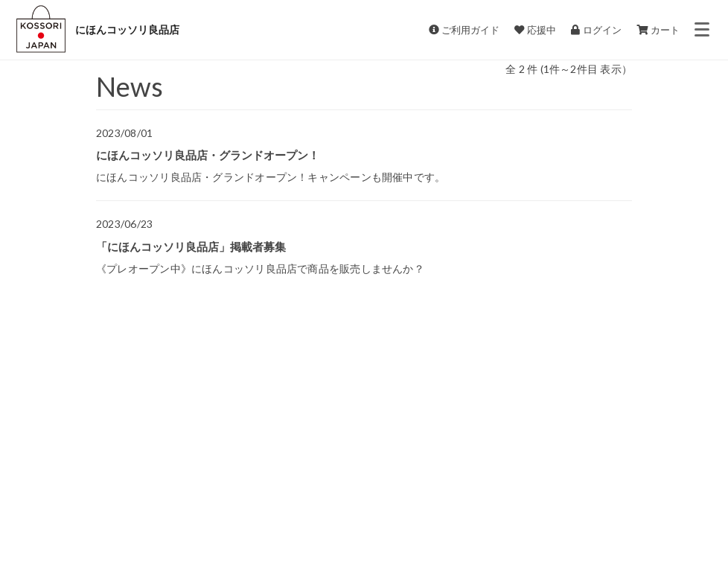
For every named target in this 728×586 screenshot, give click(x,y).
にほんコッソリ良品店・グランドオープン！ (208, 155)
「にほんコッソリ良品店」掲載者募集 (191, 246)
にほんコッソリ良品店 (127, 29)
